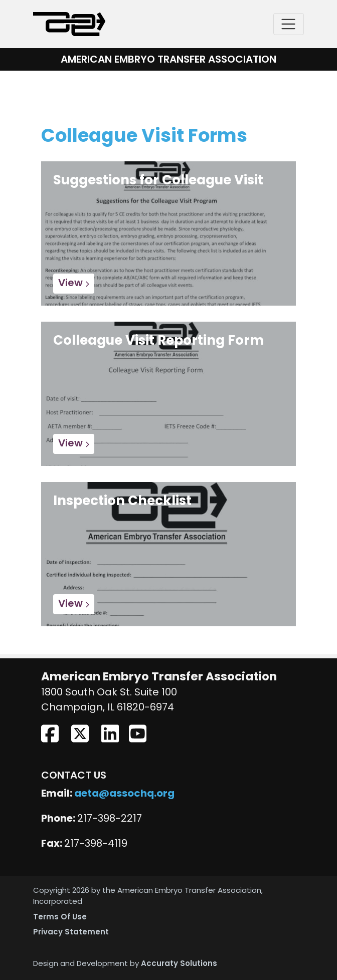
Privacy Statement (71, 933)
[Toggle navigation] (289, 24)
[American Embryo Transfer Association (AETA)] (69, 24)
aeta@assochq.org (124, 794)
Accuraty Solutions (179, 964)
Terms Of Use (60, 918)
